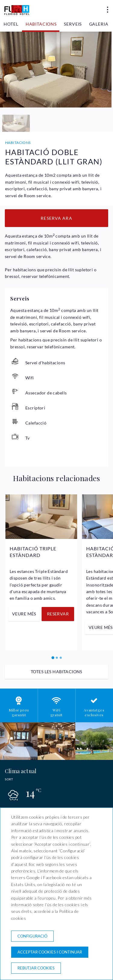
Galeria (99, 24)
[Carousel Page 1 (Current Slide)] (53, 658)
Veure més (24, 614)
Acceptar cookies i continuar (50, 952)
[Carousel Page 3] (61, 658)
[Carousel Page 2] (57, 658)
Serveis (73, 24)
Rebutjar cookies (36, 968)
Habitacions (41, 24)
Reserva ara (56, 218)
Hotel (11, 24)
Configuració (32, 936)
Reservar (58, 614)
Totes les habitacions (56, 672)
